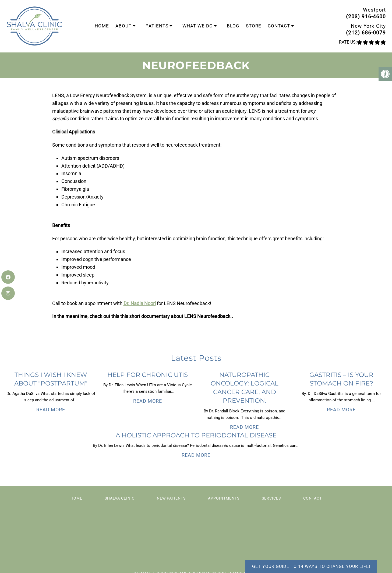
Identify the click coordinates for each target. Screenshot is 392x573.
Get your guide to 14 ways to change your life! (311, 566)
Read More (51, 410)
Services (271, 498)
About (123, 26)
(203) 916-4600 (366, 17)
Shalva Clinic (120, 498)
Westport (374, 10)
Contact (279, 26)
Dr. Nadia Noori (140, 303)
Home (102, 26)
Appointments (224, 498)
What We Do (198, 26)
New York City (368, 26)
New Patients (171, 498)
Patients (157, 26)
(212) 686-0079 (366, 33)
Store (254, 26)
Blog (233, 26)
